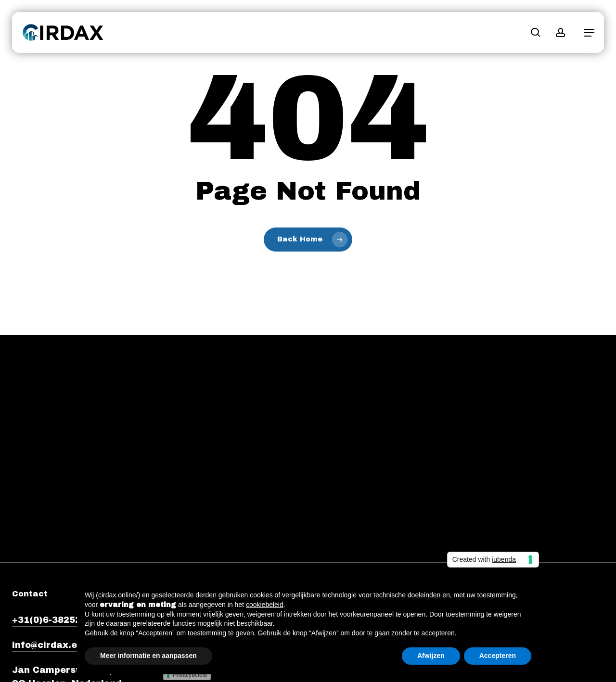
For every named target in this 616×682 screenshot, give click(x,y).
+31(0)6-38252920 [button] (55, 620)
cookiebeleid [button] (265, 605)
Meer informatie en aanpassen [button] (148, 656)
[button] (589, 33)
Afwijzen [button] (431, 656)
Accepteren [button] (498, 656)
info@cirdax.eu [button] (47, 645)
